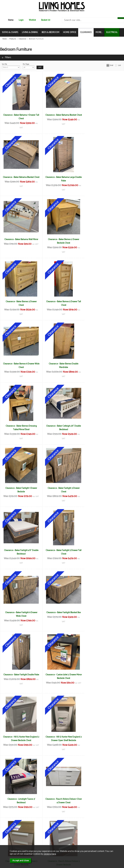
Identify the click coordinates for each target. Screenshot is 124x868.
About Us (9, 833)
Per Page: (29, 66)
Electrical (9, 843)
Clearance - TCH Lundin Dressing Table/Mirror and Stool (21, 801)
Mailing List (10, 839)
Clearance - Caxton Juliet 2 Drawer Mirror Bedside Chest (62, 490)
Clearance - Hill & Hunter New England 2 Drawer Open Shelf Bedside (21, 552)
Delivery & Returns (43, 833)
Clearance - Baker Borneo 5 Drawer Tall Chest (62, 241)
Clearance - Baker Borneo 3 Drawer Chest (21, 241)
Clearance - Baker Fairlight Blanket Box (103, 426)
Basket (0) (46, 20)
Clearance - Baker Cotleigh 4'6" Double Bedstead (103, 303)
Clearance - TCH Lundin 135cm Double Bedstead (103, 739)
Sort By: (11, 66)
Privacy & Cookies (43, 836)
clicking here (50, 854)
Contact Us (10, 836)
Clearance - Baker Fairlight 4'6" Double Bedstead (103, 366)
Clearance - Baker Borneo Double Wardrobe (21, 303)
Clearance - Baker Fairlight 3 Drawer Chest (62, 366)
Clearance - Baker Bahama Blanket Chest (62, 117)
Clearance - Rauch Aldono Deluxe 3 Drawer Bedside (21, 614)
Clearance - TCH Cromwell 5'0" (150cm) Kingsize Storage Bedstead (62, 739)
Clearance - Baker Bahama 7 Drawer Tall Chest (21, 117)
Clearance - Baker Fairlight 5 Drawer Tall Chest (21, 428)
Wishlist (32, 20)
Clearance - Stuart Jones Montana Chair (103, 675)
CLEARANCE (86, 32)
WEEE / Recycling (42, 839)
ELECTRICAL (112, 32)
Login (21, 20)
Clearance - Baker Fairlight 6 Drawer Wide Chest (62, 428)
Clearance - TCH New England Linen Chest (62, 801)
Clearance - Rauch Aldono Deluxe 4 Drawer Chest (103, 614)
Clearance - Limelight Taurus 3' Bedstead (62, 552)
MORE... (99, 32)
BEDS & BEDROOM (50, 32)
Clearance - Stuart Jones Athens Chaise (62, 675)
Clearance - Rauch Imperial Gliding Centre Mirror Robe (21, 676)
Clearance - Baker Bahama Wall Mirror (62, 177)
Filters (8, 57)
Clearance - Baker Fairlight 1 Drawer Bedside (21, 366)
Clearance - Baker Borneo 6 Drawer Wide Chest (103, 241)
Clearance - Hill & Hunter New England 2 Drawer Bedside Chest (103, 490)
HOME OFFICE (70, 32)
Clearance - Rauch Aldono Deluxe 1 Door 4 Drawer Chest (103, 552)
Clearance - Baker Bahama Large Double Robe (21, 179)
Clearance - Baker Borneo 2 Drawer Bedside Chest (103, 179)
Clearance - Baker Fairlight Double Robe (21, 490)
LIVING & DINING (30, 32)
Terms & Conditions (44, 829)
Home (11, 20)
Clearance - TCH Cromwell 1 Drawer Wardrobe (21, 739)
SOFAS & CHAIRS (10, 32)
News (7, 829)
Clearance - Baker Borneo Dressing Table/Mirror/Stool (62, 303)
